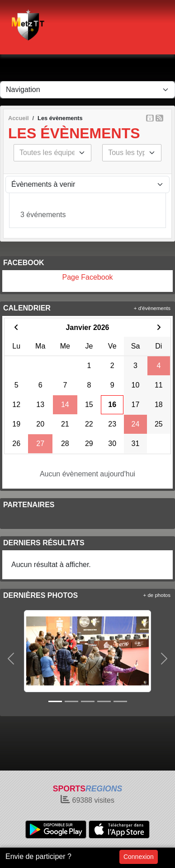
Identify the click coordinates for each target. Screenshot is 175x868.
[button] (11, 658)
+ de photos (157, 595)
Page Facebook (87, 277)
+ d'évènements (152, 308)
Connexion (139, 857)
